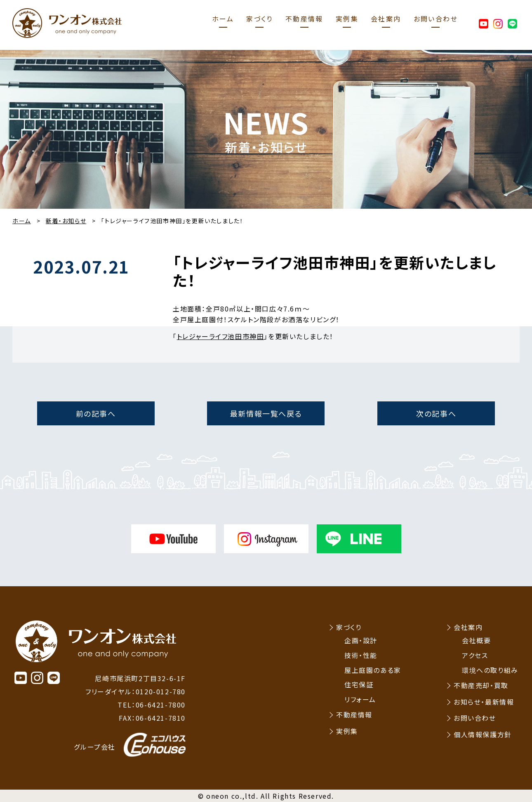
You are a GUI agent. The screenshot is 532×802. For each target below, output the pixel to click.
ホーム (223, 19)
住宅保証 (359, 684)
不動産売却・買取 (481, 685)
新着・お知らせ (66, 221)
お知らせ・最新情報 (484, 702)
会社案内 (386, 19)
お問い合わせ (436, 19)
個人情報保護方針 (483, 734)
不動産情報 (304, 19)
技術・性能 (361, 655)
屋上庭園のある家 (373, 670)
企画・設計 (361, 640)
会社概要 (476, 640)
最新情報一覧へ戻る (266, 413)
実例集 (347, 19)
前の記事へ (96, 413)
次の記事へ (436, 413)
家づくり (260, 19)
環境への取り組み (490, 670)
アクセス (475, 655)
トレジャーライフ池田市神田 (221, 336)
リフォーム (360, 699)
